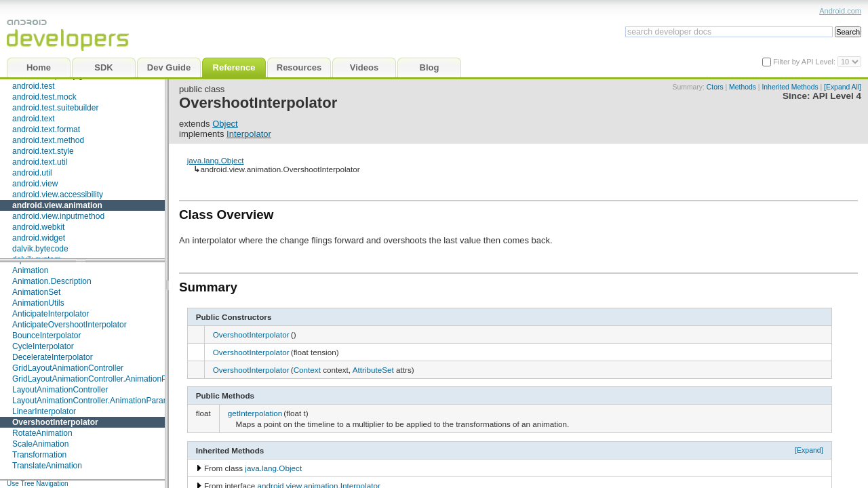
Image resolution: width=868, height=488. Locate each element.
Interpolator (249, 134)
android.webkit (38, 227)
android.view (35, 184)
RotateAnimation (42, 433)
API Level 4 (837, 96)
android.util (32, 173)
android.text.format (46, 129)
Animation (30, 270)
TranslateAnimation (47, 466)
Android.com (840, 11)
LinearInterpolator (44, 411)
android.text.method (48, 140)
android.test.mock (44, 97)
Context (307, 370)
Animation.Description (52, 281)
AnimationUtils (38, 303)
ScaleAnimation (40, 444)
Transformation (39, 455)
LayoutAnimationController (60, 390)
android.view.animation (57, 205)
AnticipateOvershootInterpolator (70, 325)
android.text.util (40, 162)
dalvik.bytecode (40, 249)
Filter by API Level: (805, 62)
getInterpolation (255, 413)
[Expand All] (843, 87)
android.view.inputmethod (58, 216)
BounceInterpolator (46, 335)
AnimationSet (36, 292)
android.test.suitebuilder (55, 108)
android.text (34, 119)
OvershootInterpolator (55, 422)
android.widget (39, 238)
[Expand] (809, 450)
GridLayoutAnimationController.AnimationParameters (108, 379)
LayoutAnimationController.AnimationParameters (100, 401)
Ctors (715, 87)
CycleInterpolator (43, 346)
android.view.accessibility (58, 195)
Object (225, 124)
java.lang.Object (216, 160)
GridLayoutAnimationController (68, 368)
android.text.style (43, 151)
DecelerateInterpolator (53, 357)
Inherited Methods (790, 87)
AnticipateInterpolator (51, 314)
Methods (743, 87)
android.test (34, 86)
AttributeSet (373, 370)
